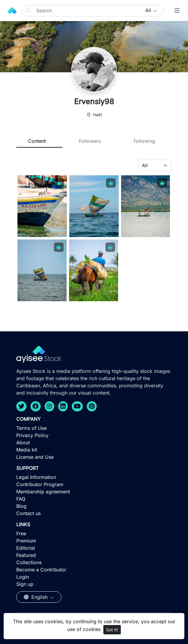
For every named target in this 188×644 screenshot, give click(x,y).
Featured (26, 555)
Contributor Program (40, 484)
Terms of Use (31, 428)
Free (21, 533)
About (23, 442)
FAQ (21, 499)
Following (144, 141)
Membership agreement (43, 492)
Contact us (28, 513)
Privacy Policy (32, 435)
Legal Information (36, 477)
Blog (21, 506)
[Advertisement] (94, 600)
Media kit (27, 450)
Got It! (112, 630)
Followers (90, 141)
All (149, 10)
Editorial (26, 548)
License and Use (35, 457)
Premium (26, 541)
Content (37, 141)
